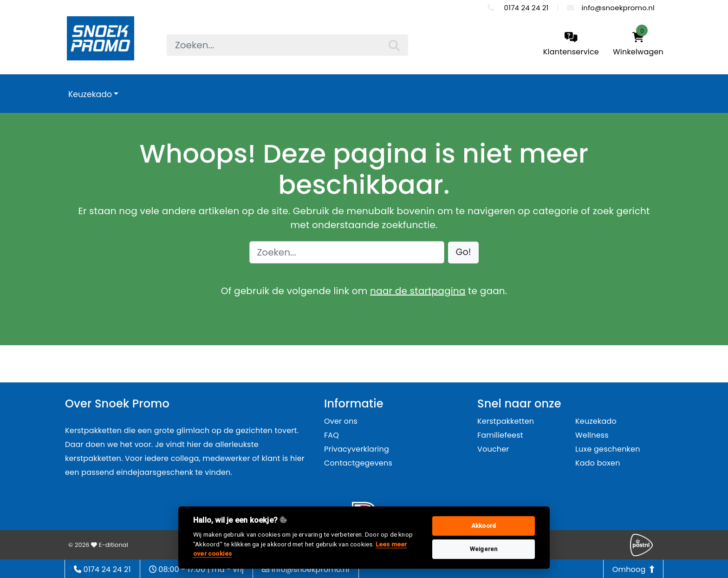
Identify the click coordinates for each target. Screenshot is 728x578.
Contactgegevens (358, 463)
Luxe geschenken (608, 449)
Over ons (341, 421)
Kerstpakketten (506, 421)
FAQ (331, 435)
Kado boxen (598, 463)
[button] (464, 253)
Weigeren (484, 549)
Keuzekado (90, 94)
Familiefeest (500, 435)
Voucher (493, 449)
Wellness (592, 435)
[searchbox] (287, 45)
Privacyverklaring (357, 449)
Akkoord (484, 526)
